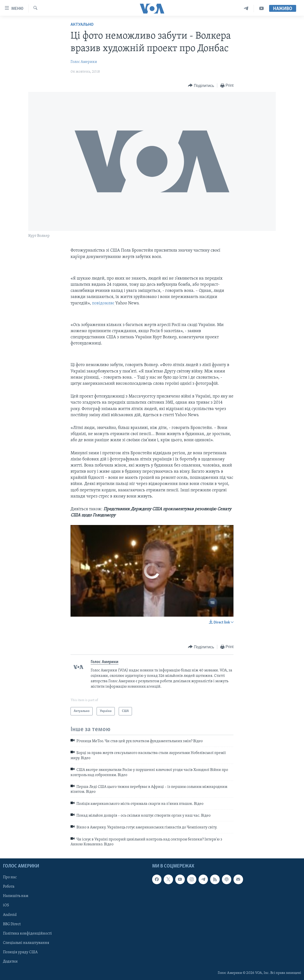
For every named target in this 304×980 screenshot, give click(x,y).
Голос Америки (84, 62)
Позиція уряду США (20, 952)
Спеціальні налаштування (26, 943)
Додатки (10, 961)
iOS (6, 905)
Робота (9, 887)
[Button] (201, 86)
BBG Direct (12, 924)
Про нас (10, 877)
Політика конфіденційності (27, 933)
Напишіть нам (16, 896)
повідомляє (104, 303)
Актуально (82, 25)
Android (10, 915)
